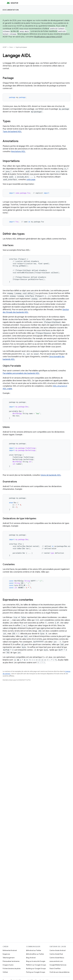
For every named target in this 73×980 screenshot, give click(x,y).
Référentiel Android (10, 950)
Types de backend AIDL (12, 132)
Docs (11, 47)
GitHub (5, 972)
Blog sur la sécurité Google (36, 961)
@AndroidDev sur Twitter (35, 954)
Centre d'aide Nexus (57, 958)
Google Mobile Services (58, 965)
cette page (31, 180)
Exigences (6, 954)
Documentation (11, 10)
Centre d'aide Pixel (56, 954)
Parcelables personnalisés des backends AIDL (21, 373)
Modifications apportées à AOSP (48, 37)
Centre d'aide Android (58, 950)
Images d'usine (8, 965)
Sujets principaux (21, 47)
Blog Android (31, 958)
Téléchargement (9, 958)
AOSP (5, 47)
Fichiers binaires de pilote (12, 968)
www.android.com (56, 961)
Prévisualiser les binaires (11, 961)
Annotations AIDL (18, 152)
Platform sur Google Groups (36, 965)
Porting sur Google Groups (36, 972)
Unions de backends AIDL (51, 475)
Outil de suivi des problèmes (59, 972)
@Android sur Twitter (34, 950)
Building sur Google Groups (36, 968)
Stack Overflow (55, 968)
